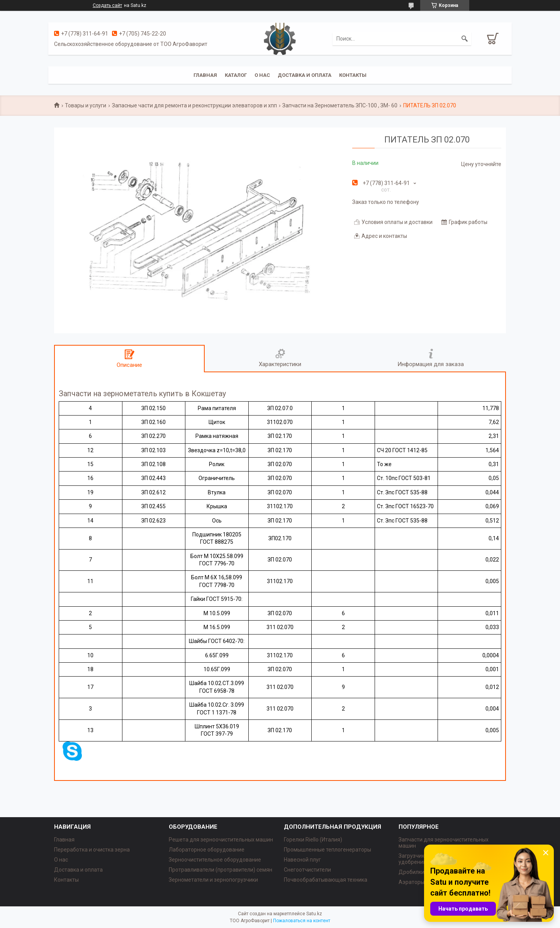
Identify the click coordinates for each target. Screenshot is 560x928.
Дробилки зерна (420, 872)
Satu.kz (314, 914)
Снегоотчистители (307, 870)
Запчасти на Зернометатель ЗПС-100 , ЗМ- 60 (340, 105)
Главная (205, 75)
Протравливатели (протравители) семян (221, 870)
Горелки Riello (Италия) (313, 840)
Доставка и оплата (305, 75)
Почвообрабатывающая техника (326, 880)
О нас (262, 75)
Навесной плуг (302, 860)
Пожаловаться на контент (302, 921)
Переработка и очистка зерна (92, 850)
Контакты (353, 75)
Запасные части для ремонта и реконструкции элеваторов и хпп (194, 105)
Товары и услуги (86, 105)
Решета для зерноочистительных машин (221, 840)
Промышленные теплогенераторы (328, 850)
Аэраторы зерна (420, 882)
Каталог (236, 75)
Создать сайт (107, 5)
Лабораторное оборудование (207, 850)
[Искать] (465, 39)
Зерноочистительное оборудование (215, 860)
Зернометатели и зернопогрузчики (213, 880)
